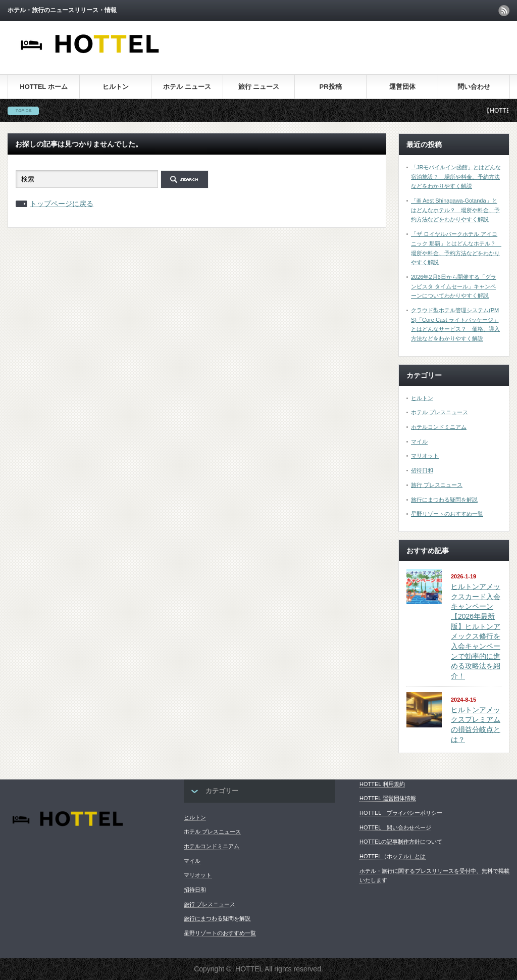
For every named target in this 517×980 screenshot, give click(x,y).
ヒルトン (116, 87)
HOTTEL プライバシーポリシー (401, 813)
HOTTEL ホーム (43, 87)
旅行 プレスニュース (437, 485)
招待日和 (422, 470)
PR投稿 (330, 87)
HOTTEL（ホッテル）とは (393, 856)
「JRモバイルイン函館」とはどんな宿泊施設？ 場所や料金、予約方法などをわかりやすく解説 (456, 177)
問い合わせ (474, 87)
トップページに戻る (62, 204)
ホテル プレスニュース (440, 412)
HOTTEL (249, 969)
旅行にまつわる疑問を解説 (444, 500)
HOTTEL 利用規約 (382, 784)
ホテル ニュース (187, 87)
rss (504, 11)
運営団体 (402, 87)
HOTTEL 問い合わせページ (395, 827)
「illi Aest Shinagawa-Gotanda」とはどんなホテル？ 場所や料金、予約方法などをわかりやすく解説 (455, 210)
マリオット (425, 456)
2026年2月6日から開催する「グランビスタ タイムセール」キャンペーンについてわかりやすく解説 (454, 286)
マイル (419, 442)
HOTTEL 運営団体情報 (388, 798)
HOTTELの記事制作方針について (401, 842)
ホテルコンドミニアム (439, 427)
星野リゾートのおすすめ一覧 (447, 514)
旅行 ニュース (259, 87)
